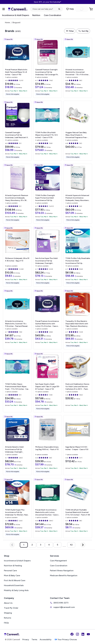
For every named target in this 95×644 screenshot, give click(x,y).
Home (7, 23)
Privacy (26, 639)
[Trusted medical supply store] (18, 9)
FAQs (6, 623)
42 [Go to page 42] (71, 545)
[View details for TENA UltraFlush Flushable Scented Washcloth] (78, 508)
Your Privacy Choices (65, 639)
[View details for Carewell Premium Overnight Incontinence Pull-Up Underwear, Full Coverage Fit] (47, 68)
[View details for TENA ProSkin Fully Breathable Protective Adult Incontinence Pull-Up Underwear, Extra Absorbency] (78, 257)
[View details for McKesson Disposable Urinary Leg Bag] (47, 445)
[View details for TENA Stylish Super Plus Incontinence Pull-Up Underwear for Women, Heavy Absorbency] (17, 508)
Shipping (8, 613)
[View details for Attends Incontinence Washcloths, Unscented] (78, 68)
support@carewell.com (62, 607)
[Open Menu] (4, 9)
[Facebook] (72, 634)
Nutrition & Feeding (13, 566)
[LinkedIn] (83, 634)
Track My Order (11, 608)
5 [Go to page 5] (57, 545)
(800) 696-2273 (59, 603)
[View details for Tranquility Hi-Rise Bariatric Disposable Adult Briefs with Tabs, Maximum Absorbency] (78, 319)
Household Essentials (14, 585)
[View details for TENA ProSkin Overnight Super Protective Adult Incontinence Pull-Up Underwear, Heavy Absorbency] (47, 194)
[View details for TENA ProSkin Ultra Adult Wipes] (47, 131)
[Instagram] (77, 634)
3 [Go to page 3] (41, 545)
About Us (8, 603)
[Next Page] (83, 545)
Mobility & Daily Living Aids (16, 590)
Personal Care (10, 571)
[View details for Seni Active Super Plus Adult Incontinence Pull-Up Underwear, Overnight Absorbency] (47, 257)
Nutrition (36, 15)
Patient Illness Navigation (62, 571)
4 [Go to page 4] (49, 545)
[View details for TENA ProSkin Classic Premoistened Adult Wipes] (17, 382)
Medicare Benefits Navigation (64, 575)
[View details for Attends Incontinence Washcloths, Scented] (17, 319)
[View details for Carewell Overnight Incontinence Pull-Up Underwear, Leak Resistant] (17, 131)
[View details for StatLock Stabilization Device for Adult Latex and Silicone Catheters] (78, 382)
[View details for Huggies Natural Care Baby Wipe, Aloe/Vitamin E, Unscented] (78, 131)
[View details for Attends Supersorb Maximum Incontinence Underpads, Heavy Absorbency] (17, 194)
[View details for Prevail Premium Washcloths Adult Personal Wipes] (17, 68)
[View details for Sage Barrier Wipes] (78, 445)
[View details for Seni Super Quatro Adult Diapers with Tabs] (47, 382)
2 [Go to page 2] (32, 545)
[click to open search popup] (46, 9)
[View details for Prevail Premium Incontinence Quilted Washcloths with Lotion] (47, 319)
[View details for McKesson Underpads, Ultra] (17, 257)
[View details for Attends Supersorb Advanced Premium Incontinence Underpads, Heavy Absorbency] (78, 194)
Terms (34, 639)
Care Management (58, 561)
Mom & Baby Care (12, 575)
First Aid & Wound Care (15, 580)
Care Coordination (53, 15)
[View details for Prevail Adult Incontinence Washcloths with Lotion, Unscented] (47, 508)
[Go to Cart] (91, 9)
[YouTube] (88, 634)
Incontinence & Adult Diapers (16, 15)
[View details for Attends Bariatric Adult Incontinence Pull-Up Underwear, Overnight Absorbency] (17, 445)
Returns (8, 618)
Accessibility (46, 639)
